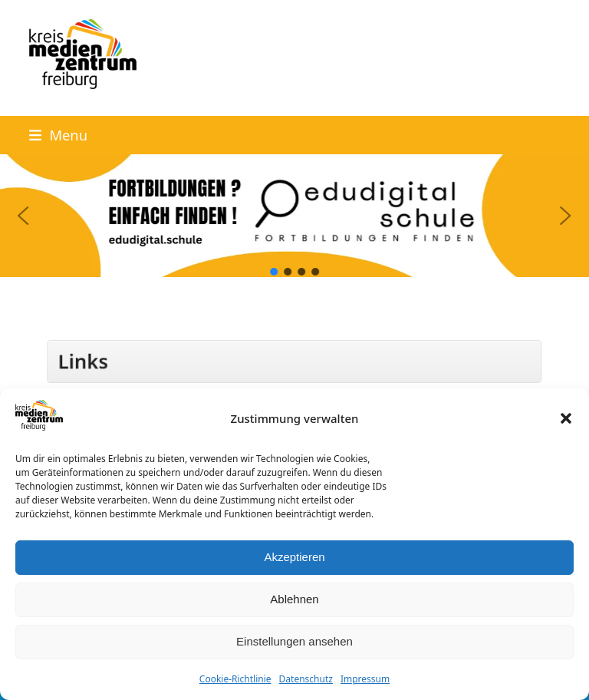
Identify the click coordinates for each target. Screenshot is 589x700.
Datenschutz (306, 679)
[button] (566, 418)
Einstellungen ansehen (294, 641)
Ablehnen (294, 599)
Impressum (365, 679)
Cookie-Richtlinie (235, 679)
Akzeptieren (294, 557)
